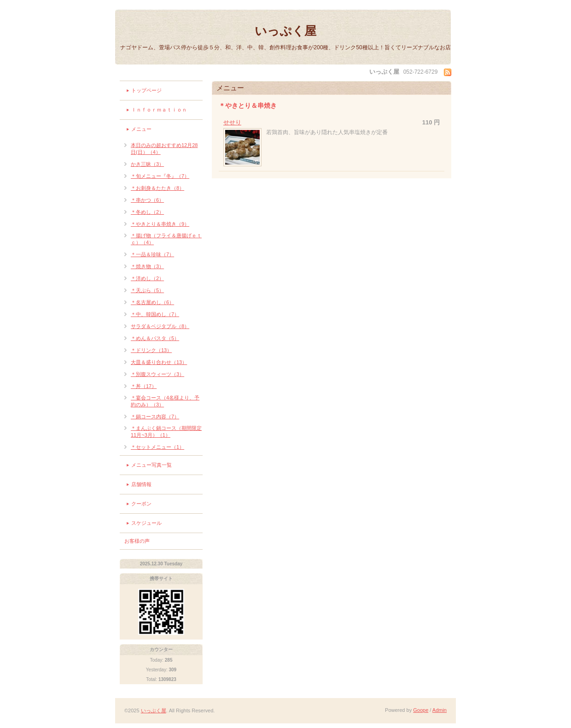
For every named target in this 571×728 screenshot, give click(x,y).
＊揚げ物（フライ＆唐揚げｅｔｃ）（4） (166, 239)
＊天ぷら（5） (147, 290)
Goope (421, 710)
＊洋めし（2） (147, 278)
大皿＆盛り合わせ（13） (159, 362)
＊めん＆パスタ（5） (155, 338)
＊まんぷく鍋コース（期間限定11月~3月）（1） (166, 432)
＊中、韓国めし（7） (155, 314)
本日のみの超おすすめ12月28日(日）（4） (164, 149)
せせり (232, 122)
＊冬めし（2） (147, 212)
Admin (440, 710)
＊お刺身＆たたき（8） (157, 188)
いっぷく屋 (285, 31)
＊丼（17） (144, 386)
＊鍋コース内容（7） (155, 417)
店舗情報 (141, 484)
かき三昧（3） (147, 164)
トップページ (146, 90)
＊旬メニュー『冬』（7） (160, 176)
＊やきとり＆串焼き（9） (160, 224)
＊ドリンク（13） (151, 350)
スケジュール (146, 523)
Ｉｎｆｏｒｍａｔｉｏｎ (159, 110)
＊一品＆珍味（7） (152, 254)
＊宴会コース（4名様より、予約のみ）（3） (165, 401)
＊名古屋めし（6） (152, 302)
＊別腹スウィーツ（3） (157, 374)
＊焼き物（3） (147, 266)
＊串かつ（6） (147, 200)
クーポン (141, 504)
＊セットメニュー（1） (157, 447)
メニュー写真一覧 (151, 465)
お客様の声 (137, 541)
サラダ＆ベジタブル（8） (160, 326)
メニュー (141, 129)
